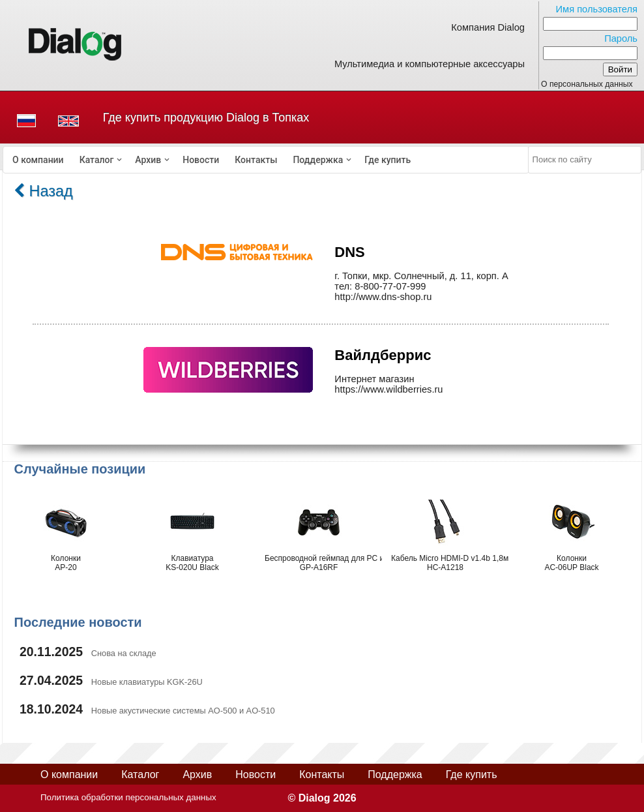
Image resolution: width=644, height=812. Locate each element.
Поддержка (318, 160)
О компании (38, 160)
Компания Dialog (488, 27)
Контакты (256, 160)
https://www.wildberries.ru (388, 389)
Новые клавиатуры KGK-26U (147, 682)
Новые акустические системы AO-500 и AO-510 (183, 711)
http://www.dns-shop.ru (383, 297)
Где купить (388, 160)
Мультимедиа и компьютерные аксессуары (430, 64)
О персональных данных (587, 84)
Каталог (97, 160)
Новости (201, 160)
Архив (148, 160)
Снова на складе (124, 653)
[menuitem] (38, 160)
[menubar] (266, 160)
